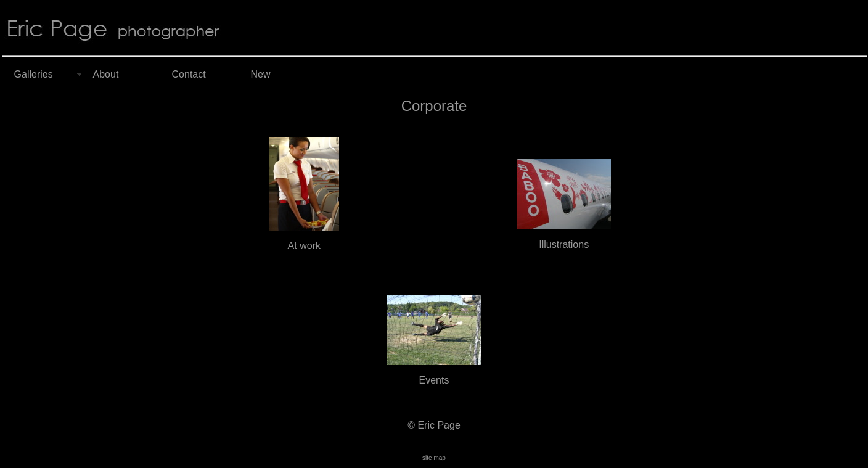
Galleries (34, 74)
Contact (189, 74)
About (106, 74)
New (261, 74)
